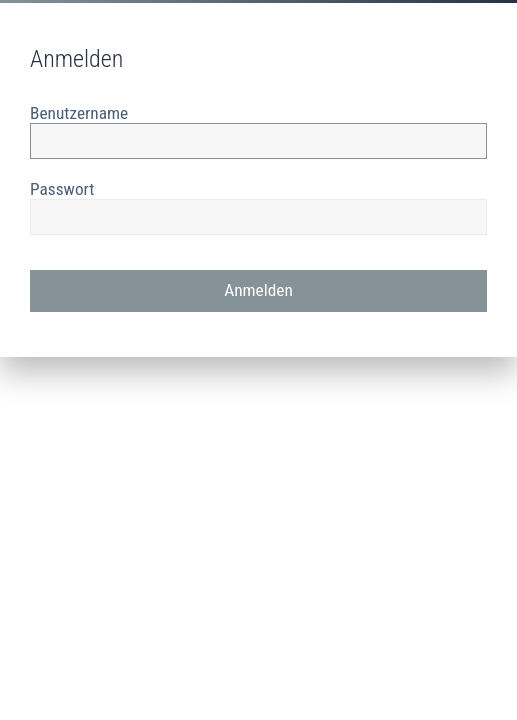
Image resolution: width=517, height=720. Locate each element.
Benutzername (79, 113)
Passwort (62, 189)
